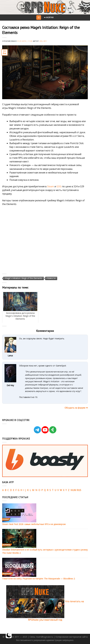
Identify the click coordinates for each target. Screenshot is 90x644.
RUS (79, 490)
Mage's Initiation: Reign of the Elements (24, 278)
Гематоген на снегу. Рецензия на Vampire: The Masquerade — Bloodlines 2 (39, 579)
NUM (73, 490)
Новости (51, 278)
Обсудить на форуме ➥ (76, 408)
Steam (51, 186)
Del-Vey (43, 41)
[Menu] (39, 18)
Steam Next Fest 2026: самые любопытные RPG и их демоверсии (34, 524)
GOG (59, 186)
